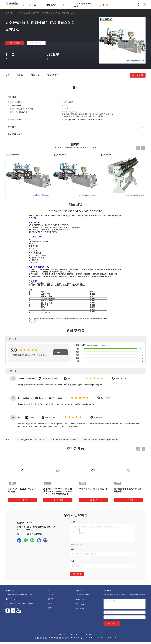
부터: (72, 549)
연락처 (50, 608)
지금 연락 (77, 574)
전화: (72, 561)
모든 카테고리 (80, 609)
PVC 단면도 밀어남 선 (82, 604)
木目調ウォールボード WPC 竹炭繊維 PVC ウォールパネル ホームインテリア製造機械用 (58, 491)
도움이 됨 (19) (106, 398)
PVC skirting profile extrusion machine (30, 440)
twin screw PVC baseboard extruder (64, 440)
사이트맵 (62, 634)
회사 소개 (50, 594)
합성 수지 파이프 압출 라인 (84, 595)
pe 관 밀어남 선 (80, 599)
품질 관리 (50, 603)
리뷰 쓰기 (61, 352)
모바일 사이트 (74, 634)
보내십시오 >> (112, 623)
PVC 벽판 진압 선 (24, 13)
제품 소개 (13, 13)
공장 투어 (50, 599)
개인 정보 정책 (87, 634)
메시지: (73, 522)
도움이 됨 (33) (99, 417)
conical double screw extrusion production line (101, 440)
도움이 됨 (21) (121, 378)
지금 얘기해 (15, 43)
